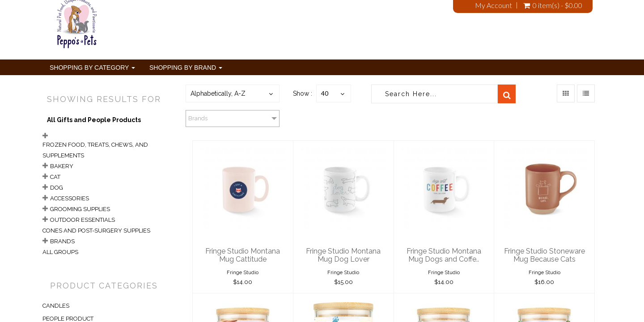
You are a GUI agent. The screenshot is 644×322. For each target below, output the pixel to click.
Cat (55, 177)
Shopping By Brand (186, 68)
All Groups (60, 252)
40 (325, 93)
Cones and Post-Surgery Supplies (96, 231)
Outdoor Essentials (83, 220)
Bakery (62, 166)
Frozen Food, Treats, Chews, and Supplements (95, 150)
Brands (62, 241)
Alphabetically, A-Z (218, 93)
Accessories (70, 198)
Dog (57, 188)
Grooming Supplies (80, 209)
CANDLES (56, 306)
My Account (494, 5)
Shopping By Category (92, 68)
